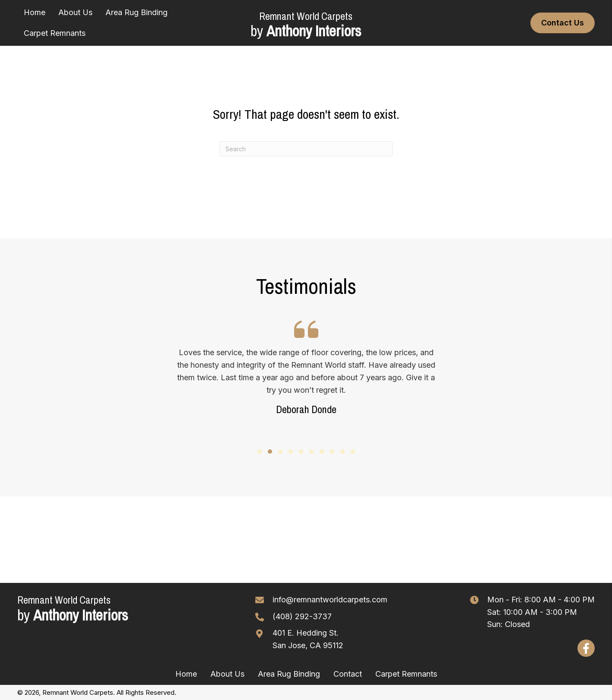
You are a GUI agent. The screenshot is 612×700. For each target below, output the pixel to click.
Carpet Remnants (406, 674)
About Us (227, 674)
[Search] (306, 149)
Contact (348, 674)
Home (186, 674)
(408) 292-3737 (302, 616)
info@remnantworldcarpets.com (330, 600)
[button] (260, 452)
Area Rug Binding (289, 674)
